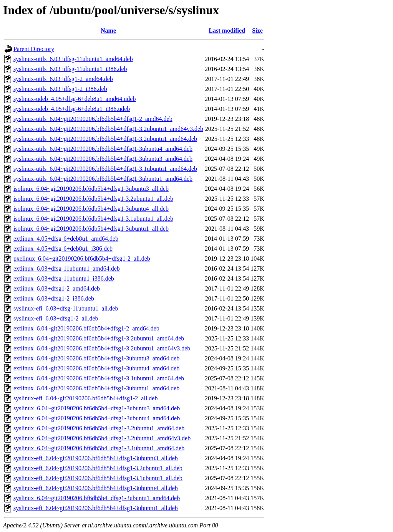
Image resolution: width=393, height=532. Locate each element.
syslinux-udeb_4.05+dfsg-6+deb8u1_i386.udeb (72, 109)
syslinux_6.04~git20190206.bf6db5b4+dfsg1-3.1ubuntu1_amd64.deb (99, 448)
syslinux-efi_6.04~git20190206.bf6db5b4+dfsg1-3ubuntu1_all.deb (96, 508)
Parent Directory (34, 49)
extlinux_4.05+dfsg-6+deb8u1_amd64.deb (66, 239)
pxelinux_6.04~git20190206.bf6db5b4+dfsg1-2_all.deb (82, 259)
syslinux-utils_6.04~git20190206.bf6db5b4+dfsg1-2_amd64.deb (93, 119)
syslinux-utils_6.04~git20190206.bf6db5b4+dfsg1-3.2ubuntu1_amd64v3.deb (108, 129)
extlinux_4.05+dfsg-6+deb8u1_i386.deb (63, 249)
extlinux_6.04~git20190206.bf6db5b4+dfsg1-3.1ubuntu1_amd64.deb (99, 378)
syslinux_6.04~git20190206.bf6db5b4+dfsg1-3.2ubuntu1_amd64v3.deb (102, 438)
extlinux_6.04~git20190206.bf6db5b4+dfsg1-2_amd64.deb (86, 328)
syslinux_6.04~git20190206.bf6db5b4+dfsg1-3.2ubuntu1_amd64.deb (99, 428)
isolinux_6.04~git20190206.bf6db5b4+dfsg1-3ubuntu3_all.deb (91, 189)
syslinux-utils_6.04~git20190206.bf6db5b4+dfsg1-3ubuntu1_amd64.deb (103, 179)
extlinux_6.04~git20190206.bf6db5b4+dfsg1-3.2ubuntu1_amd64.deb (99, 338)
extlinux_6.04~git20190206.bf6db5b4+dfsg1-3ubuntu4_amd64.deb (96, 368)
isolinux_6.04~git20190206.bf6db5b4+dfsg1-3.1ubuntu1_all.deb (93, 219)
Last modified (227, 31)
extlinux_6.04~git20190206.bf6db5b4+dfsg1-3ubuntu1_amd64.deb (96, 388)
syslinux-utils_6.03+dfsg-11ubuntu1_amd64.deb (73, 59)
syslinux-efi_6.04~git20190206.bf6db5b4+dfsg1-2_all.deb (85, 398)
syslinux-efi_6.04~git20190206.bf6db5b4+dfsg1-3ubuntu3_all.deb (96, 458)
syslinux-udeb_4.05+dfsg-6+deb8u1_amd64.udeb (75, 99)
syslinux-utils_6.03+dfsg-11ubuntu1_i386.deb (70, 69)
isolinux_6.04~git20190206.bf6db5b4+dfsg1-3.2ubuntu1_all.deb (93, 199)
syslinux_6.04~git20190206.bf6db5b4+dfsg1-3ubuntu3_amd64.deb (97, 408)
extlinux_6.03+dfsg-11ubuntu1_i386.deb (64, 278)
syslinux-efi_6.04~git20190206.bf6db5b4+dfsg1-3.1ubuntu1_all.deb (98, 478)
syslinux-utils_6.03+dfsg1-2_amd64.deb (63, 79)
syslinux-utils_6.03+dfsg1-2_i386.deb (60, 89)
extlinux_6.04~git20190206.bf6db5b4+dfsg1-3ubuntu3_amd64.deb (96, 358)
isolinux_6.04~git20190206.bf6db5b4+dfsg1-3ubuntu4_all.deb (91, 209)
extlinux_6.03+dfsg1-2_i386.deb (54, 298)
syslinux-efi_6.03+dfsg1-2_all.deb (56, 318)
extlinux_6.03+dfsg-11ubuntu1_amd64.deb (67, 268)
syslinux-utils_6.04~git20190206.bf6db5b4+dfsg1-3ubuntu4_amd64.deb (103, 149)
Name (108, 31)
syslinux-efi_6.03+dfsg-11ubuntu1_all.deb (66, 308)
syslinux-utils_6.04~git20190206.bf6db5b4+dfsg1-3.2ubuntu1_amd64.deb (105, 139)
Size (257, 31)
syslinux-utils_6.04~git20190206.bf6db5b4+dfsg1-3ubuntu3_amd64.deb (103, 159)
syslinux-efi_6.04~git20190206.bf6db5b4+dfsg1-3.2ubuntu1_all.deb (98, 468)
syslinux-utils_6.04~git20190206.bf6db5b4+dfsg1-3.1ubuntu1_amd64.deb (105, 169)
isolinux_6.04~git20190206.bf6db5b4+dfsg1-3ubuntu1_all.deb (91, 229)
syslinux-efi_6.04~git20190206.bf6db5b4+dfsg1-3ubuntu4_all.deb (96, 488)
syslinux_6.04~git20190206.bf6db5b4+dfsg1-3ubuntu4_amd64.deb (97, 418)
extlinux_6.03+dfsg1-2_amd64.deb (57, 288)
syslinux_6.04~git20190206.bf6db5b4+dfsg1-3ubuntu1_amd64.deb (97, 498)
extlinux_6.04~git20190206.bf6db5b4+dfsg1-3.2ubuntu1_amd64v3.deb (102, 348)
